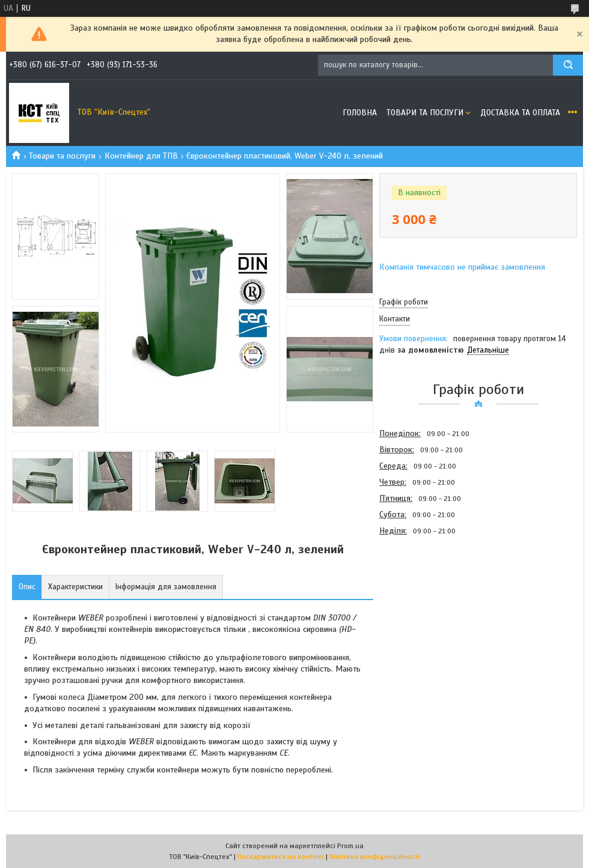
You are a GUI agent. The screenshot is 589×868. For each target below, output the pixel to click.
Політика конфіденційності (374, 857)
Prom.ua (350, 846)
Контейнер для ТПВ (141, 156)
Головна (360, 113)
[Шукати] (568, 65)
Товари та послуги (425, 113)
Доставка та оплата (520, 113)
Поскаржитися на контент (281, 857)
